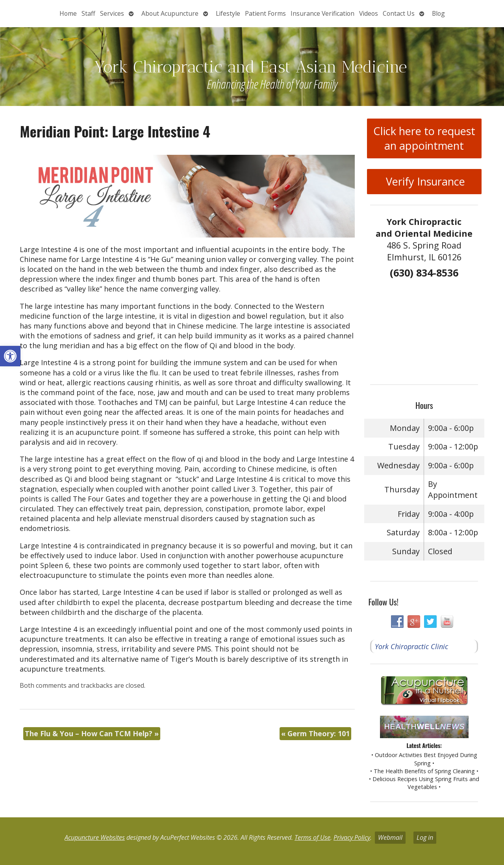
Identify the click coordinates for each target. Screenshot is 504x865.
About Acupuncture (170, 13)
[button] (10, 356)
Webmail (390, 837)
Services (112, 13)
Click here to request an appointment (424, 138)
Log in (425, 837)
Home (68, 13)
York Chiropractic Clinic (411, 646)
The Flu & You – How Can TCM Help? (92, 733)
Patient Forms (265, 13)
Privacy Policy (352, 837)
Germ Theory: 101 (315, 733)
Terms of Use (312, 837)
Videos (369, 13)
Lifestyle (228, 13)
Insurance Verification (322, 13)
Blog (438, 13)
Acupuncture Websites (95, 837)
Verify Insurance (424, 181)
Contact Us (399, 13)
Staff (88, 13)
